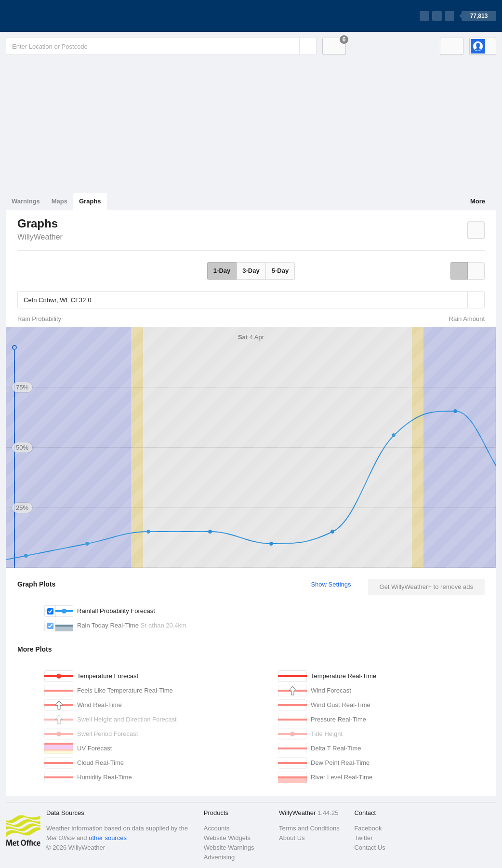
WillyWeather (40, 237)
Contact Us (370, 848)
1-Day (222, 271)
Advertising (219, 857)
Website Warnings (229, 848)
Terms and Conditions (309, 828)
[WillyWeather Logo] (51, 16)
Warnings (26, 201)
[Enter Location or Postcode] (161, 46)
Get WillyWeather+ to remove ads (426, 587)
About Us (292, 838)
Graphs (90, 201)
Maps (59, 201)
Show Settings (331, 584)
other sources (108, 838)
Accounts (217, 828)
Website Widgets (227, 838)
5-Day (280, 271)
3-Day (251, 271)
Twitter (363, 838)
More (478, 201)
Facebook (368, 828)
